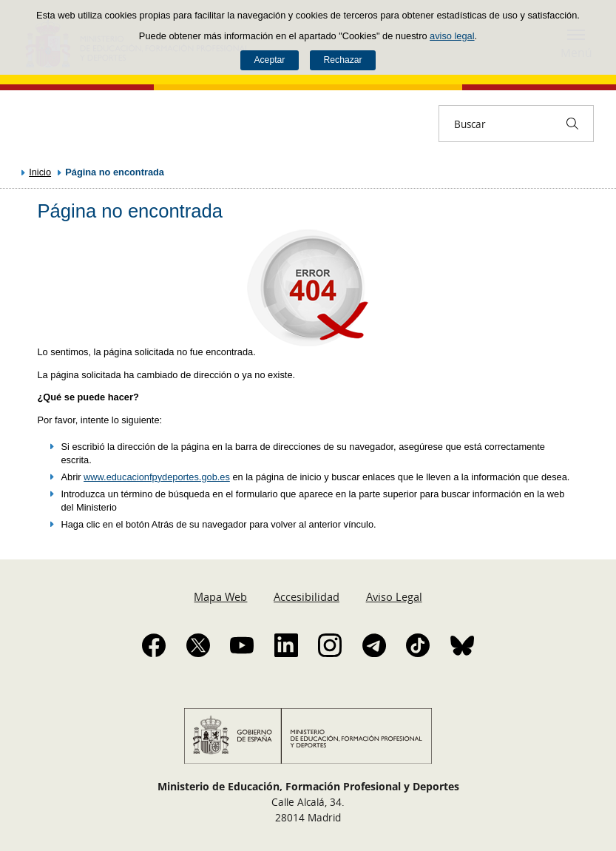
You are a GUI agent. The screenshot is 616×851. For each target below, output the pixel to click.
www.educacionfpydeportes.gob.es (157, 477)
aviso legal (452, 36)
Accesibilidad (307, 596)
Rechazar (343, 60)
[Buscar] (572, 124)
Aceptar (269, 60)
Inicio (40, 172)
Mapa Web (220, 596)
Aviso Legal (394, 596)
